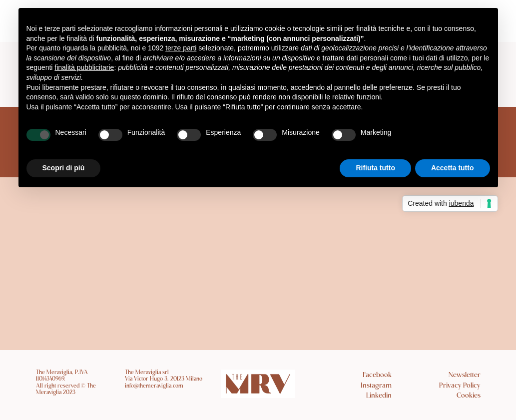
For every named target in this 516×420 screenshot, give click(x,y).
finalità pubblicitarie (84, 67)
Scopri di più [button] (64, 168)
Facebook (377, 375)
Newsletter (465, 375)
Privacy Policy (460, 386)
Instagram (376, 386)
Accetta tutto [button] (453, 168)
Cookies (469, 396)
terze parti (181, 48)
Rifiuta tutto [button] (375, 168)
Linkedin (379, 396)
